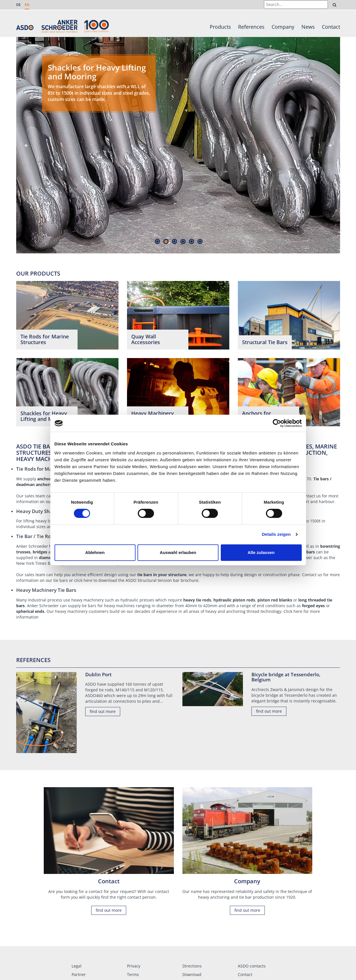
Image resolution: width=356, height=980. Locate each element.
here (88, 580)
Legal (77, 966)
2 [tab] (166, 241)
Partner (79, 974)
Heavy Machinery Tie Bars (46, 590)
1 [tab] (158, 241)
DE (18, 5)
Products (220, 27)
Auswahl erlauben (178, 552)
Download (192, 974)
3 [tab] (175, 241)
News (308, 27)
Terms (133, 974)
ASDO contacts (252, 966)
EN (27, 5)
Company (283, 27)
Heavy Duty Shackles (40, 511)
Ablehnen (95, 552)
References (251, 27)
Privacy (134, 966)
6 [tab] (200, 241)
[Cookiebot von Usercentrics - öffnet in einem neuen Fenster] (277, 423)
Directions (192, 966)
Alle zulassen (261, 552)
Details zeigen (276, 534)
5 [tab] (192, 241)
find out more (103, 711)
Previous (26, 145)
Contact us (311, 496)
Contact (331, 27)
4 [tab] (183, 241)
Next (330, 145)
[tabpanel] (178, 145)
